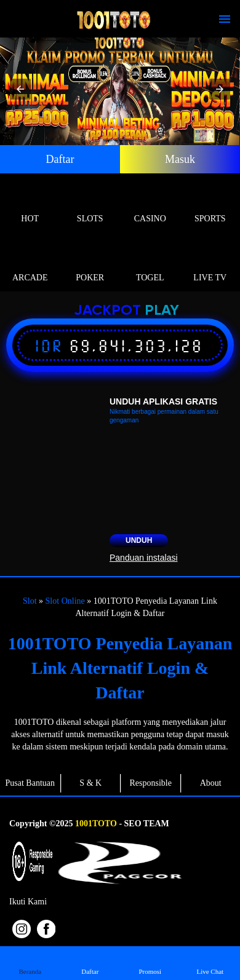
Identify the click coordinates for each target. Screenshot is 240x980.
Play (162, 311)
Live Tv (210, 263)
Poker (90, 263)
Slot (30, 601)
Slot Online (65, 601)
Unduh (139, 540)
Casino (150, 204)
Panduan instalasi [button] (144, 558)
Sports (210, 204)
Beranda (30, 962)
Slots (90, 204)
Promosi (150, 962)
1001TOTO (96, 824)
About (211, 783)
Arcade (30, 263)
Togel (150, 263)
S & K (90, 783)
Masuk (180, 159)
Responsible (151, 783)
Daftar (60, 159)
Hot (30, 204)
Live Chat (210, 962)
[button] (20, 89)
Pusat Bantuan (30, 783)
